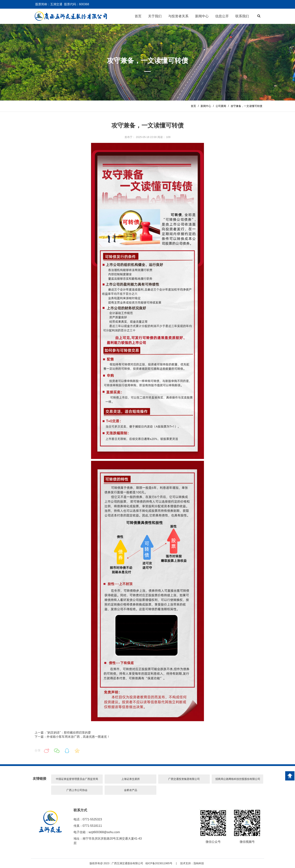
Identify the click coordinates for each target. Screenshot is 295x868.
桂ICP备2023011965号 (159, 863)
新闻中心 (206, 106)
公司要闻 (221, 106)
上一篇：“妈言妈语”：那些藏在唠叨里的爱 (63, 733)
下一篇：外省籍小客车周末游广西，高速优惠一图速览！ (72, 737)
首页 (193, 106)
